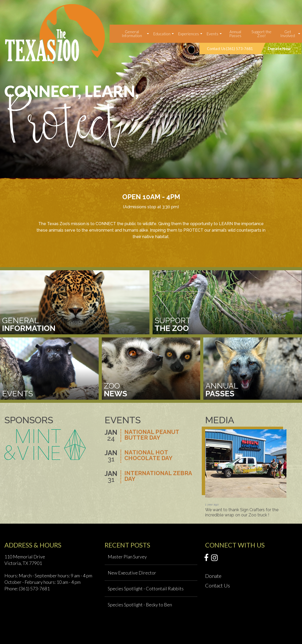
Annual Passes (235, 34)
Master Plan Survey (127, 557)
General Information (132, 34)
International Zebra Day (158, 476)
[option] (151, 89)
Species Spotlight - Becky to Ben (140, 605)
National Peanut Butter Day (152, 435)
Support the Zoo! (261, 34)
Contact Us (218, 585)
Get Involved (288, 34)
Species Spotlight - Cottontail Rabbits (146, 588)
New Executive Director (132, 573)
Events (213, 34)
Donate (213, 576)
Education (162, 34)
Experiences (189, 34)
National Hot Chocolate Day (148, 455)
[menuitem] (132, 34)
